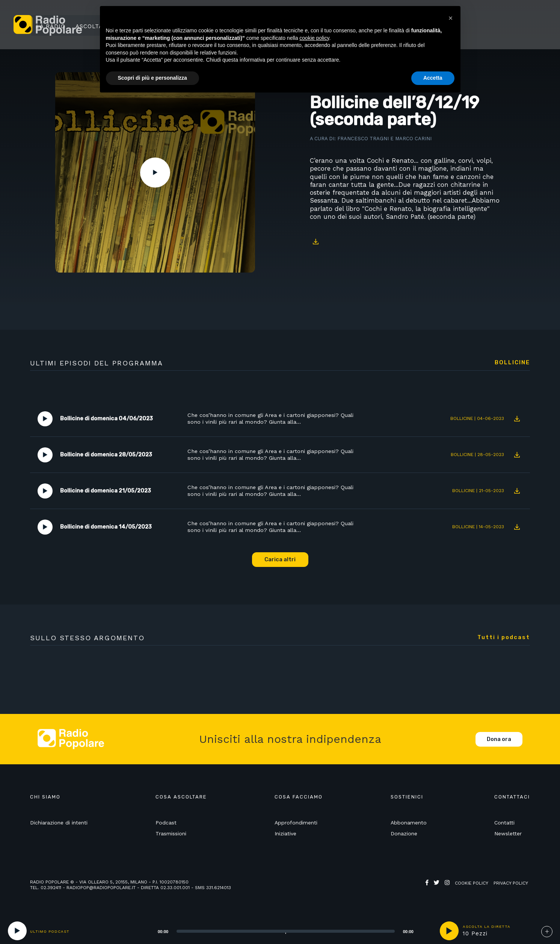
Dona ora (499, 740)
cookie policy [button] (314, 38)
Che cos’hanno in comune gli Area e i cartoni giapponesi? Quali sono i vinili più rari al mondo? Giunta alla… (273, 419)
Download (315, 242)
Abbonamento (409, 823)
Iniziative (285, 834)
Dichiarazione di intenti (59, 823)
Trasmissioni (171, 834)
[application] (276, 931)
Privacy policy (511, 884)
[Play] (17, 931)
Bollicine (512, 363)
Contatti (504, 823)
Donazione (404, 834)
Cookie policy (472, 884)
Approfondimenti (296, 823)
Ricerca (474, 25)
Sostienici (515, 25)
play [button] (449, 931)
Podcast (166, 823)
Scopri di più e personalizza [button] (152, 78)
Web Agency (440, 889)
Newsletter (508, 834)
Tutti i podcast (504, 638)
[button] (451, 18)
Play (155, 173)
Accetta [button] (433, 78)
